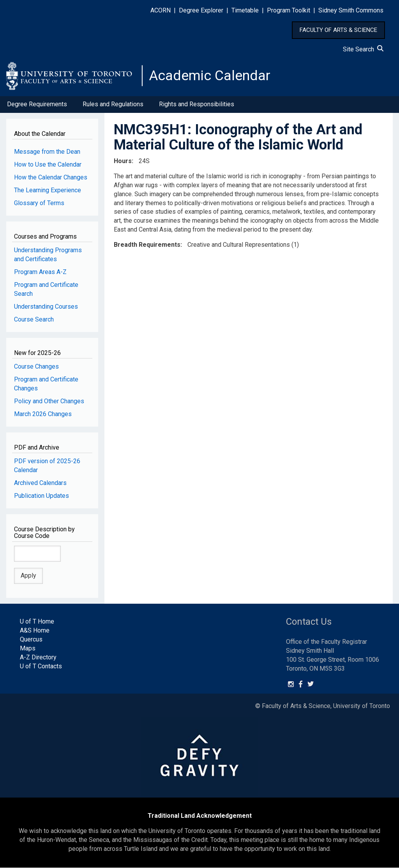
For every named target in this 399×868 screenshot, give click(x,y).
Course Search (34, 320)
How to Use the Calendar (48, 165)
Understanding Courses (46, 307)
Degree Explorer (201, 10)
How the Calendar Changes (51, 178)
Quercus (31, 640)
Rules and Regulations (113, 105)
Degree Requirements (37, 105)
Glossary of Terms (39, 203)
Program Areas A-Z (40, 272)
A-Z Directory (38, 658)
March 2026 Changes (43, 414)
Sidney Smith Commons (351, 10)
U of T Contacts (41, 667)
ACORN (161, 10)
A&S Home (35, 631)
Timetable (245, 10)
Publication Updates (41, 496)
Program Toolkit (289, 10)
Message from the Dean (47, 152)
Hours (123, 161)
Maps (28, 649)
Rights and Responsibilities (197, 105)
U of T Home (37, 622)
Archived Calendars (40, 483)
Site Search (363, 49)
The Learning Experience (48, 191)
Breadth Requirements (147, 245)
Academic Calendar (210, 76)
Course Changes (36, 367)
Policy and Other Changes (49, 401)
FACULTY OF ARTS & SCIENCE (338, 30)
